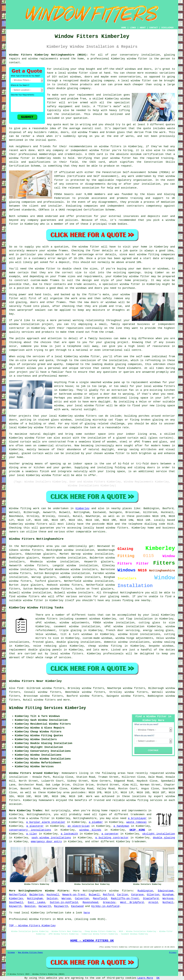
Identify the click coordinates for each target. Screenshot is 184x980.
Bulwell (94, 895)
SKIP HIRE (137, 830)
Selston (52, 899)
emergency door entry (46, 842)
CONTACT (154, 28)
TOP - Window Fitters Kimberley (32, 926)
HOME (124, 28)
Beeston (30, 906)
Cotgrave (137, 895)
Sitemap (11, 953)
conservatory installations (30, 830)
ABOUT (143, 28)
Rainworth (61, 906)
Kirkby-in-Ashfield (105, 906)
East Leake (37, 902)
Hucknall (53, 895)
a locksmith (69, 834)
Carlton (122, 895)
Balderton (36, 895)
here (87, 913)
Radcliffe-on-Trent (125, 899)
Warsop (66, 899)
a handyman (121, 826)
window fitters (121, 891)
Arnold (153, 902)
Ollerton (153, 895)
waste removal (136, 822)
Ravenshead (90, 902)
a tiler (32, 834)
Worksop (168, 899)
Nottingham (35, 899)
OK (158, 978)
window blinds (90, 830)
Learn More (145, 978)
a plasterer (35, 826)
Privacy (173, 953)
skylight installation (159, 834)
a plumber (96, 822)
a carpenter (110, 834)
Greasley (109, 902)
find (20, 688)
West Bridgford (132, 902)
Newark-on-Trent (74, 895)
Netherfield (18, 895)
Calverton (82, 899)
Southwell (16, 902)
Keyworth (15, 906)
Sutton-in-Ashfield (64, 902)
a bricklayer (137, 818)
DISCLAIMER (167, 28)
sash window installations (51, 838)
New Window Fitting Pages (30, 953)
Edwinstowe (166, 891)
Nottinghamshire (94, 891)
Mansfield (100, 899)
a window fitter (38, 818)
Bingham (168, 895)
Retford (108, 895)
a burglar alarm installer (46, 822)
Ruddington (145, 891)
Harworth (45, 906)
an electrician (79, 826)
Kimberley (82, 508)
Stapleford (151, 899)
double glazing (164, 838)
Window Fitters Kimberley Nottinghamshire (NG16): (49, 55)
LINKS (133, 28)
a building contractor (112, 838)
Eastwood (77, 906)
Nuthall (168, 902)
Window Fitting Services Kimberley (48, 708)
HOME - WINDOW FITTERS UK (92, 941)
